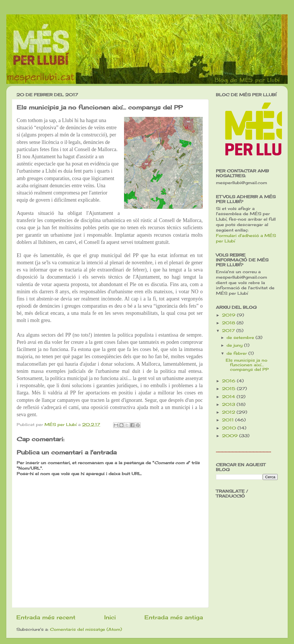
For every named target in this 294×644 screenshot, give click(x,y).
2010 (230, 428)
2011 (229, 420)
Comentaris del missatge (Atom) (86, 629)
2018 (229, 323)
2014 (229, 397)
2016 (229, 381)
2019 (229, 315)
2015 (229, 389)
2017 (229, 331)
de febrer (237, 353)
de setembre (241, 338)
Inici (110, 617)
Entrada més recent (46, 617)
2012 (229, 412)
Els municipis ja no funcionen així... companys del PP (247, 365)
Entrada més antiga (174, 617)
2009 (231, 436)
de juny (235, 345)
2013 (229, 404)
